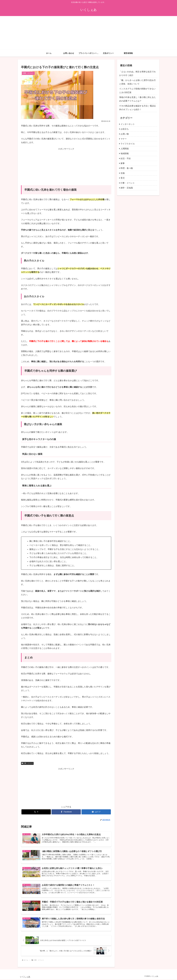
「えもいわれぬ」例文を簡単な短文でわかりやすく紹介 (137, 73)
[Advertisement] (88, 33)
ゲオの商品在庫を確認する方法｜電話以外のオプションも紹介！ (137, 108)
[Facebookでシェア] (66, 812)
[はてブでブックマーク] (96, 812)
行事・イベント (27, 763)
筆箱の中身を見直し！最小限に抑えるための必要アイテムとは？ (137, 99)
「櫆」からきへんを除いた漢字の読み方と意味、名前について (137, 82)
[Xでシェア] (36, 812)
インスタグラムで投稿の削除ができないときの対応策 (137, 91)
